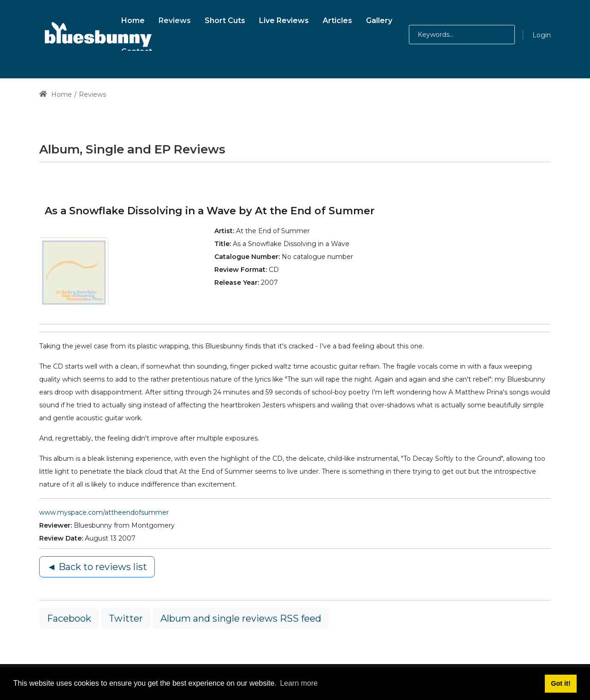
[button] (495, 35)
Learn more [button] (299, 683)
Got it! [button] (560, 683)
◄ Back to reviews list (97, 567)
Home (56, 94)
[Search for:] (462, 35)
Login (542, 35)
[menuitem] (133, 19)
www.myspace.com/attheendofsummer (104, 512)
